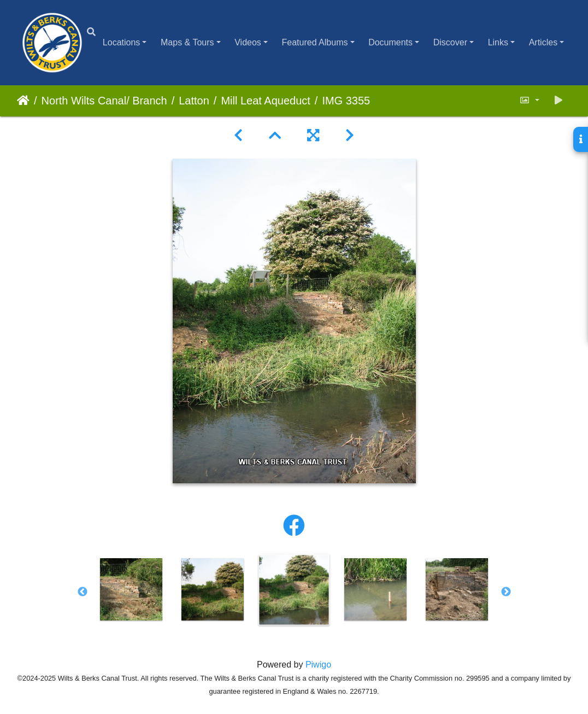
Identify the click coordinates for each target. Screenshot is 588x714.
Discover (450, 42)
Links (498, 42)
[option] (131, 589)
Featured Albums (315, 42)
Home (23, 101)
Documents (390, 42)
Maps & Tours (187, 42)
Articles (543, 42)
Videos (248, 42)
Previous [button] (83, 592)
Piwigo (318, 665)
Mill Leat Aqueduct (265, 101)
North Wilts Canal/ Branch (104, 101)
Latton (194, 101)
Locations (122, 42)
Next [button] (506, 592)
